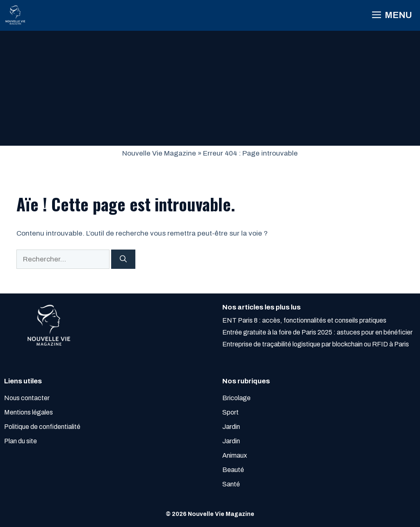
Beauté (233, 470)
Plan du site (21, 441)
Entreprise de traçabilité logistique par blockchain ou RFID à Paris (316, 344)
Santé (231, 484)
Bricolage (236, 398)
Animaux (235, 455)
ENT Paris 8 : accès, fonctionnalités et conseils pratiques (304, 320)
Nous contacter (27, 398)
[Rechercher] (123, 259)
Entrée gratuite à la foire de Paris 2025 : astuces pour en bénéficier (317, 332)
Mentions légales (29, 412)
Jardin (231, 427)
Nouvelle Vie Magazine (159, 153)
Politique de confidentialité (42, 427)
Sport (231, 412)
